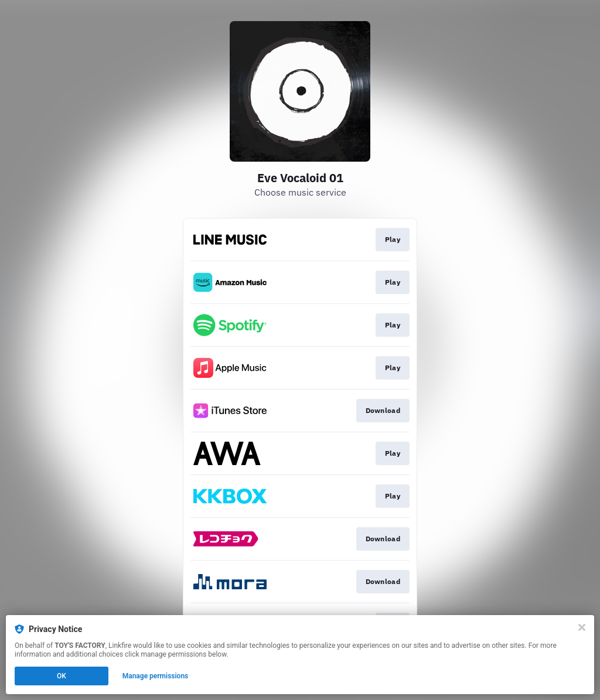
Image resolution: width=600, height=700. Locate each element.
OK (62, 676)
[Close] (582, 627)
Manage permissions (156, 676)
